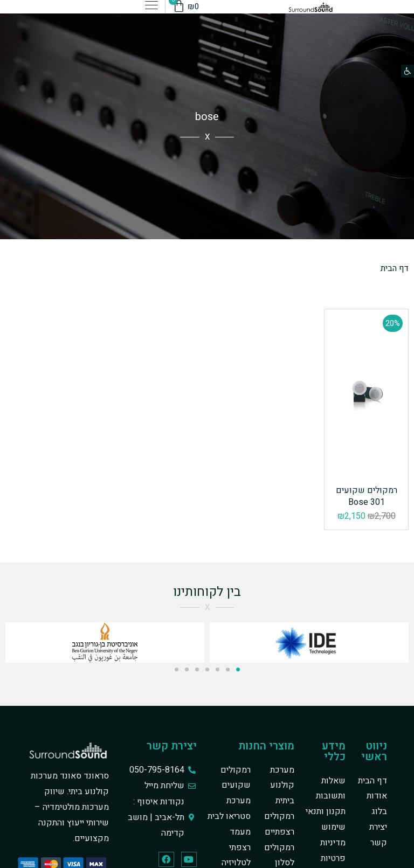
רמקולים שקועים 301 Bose (367, 496)
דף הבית (394, 268)
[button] (408, 71)
